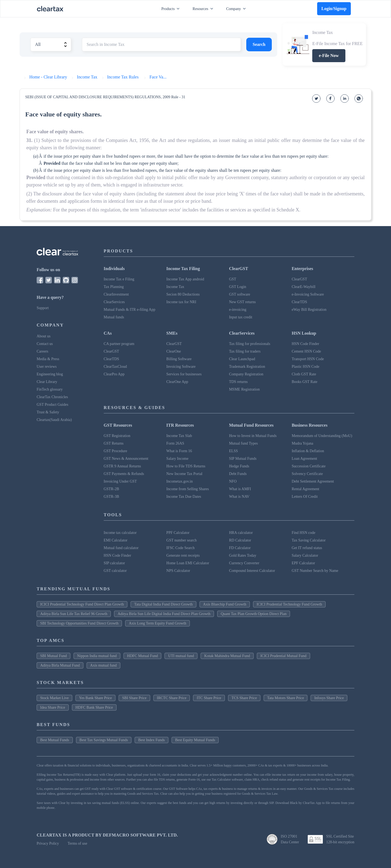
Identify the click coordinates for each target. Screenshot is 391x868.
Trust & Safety (48, 412)
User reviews (47, 367)
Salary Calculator (305, 555)
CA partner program (119, 344)
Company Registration (246, 374)
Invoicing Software (181, 367)
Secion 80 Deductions (183, 294)
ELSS (233, 451)
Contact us (45, 344)
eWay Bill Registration (309, 310)
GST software (239, 294)
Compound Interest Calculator (252, 571)
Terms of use (77, 843)
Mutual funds (114, 317)
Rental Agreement (305, 489)
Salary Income (177, 459)
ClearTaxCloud (115, 367)
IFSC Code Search (181, 548)
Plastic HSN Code (305, 367)
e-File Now (329, 56)
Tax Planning (114, 287)
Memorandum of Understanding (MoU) (322, 436)
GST (232, 279)
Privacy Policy (48, 843)
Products (171, 9)
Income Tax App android (185, 279)
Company (237, 9)
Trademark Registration (247, 367)
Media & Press (48, 359)
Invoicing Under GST (120, 481)
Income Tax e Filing (119, 279)
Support (43, 308)
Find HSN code (303, 533)
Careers (42, 351)
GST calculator (115, 571)
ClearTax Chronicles (52, 397)
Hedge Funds (239, 466)
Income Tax (175, 287)
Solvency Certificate (307, 474)
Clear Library (47, 382)
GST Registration (117, 436)
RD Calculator (240, 540)
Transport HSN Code (308, 359)
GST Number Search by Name (315, 571)
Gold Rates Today (243, 555)
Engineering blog (50, 374)
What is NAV (239, 497)
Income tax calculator (120, 533)
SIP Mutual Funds (243, 459)
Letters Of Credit (305, 497)
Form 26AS (175, 443)
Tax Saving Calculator (309, 540)
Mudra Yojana (302, 443)
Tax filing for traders (245, 351)
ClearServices (114, 302)
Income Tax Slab (179, 436)
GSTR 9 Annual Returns (122, 466)
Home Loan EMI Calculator (188, 563)
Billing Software (179, 359)
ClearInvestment (116, 294)
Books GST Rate (305, 382)
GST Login (237, 287)
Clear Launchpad (242, 359)
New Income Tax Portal (185, 474)
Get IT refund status (307, 548)
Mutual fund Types (243, 443)
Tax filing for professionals (250, 344)
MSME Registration (244, 389)
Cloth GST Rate (304, 374)
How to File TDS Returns (186, 466)
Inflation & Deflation (308, 451)
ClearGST (299, 279)
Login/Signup (334, 9)
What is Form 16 (179, 451)
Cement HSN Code (306, 351)
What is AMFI (240, 489)
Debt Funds (238, 474)
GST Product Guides (52, 405)
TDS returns (238, 382)
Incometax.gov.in (180, 481)
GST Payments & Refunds (124, 474)
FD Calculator (240, 548)
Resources (204, 9)
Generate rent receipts (183, 555)
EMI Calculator (116, 540)
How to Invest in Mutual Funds (253, 436)
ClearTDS (299, 302)
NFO (233, 481)
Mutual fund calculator (121, 548)
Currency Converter (244, 563)
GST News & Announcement (126, 459)
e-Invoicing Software (308, 294)
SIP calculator (114, 563)
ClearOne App (177, 382)
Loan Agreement (304, 459)
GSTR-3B (111, 497)
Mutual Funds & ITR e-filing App (130, 310)
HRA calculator (241, 533)
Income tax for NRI (181, 302)
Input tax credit (241, 317)
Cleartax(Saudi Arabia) (54, 420)
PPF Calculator (178, 533)
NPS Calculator (178, 571)
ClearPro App (114, 374)
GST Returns (114, 443)
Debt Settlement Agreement (313, 481)
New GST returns (242, 302)
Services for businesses (184, 374)
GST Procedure (115, 451)
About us (44, 336)
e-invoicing (238, 310)
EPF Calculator (303, 563)
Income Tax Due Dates (184, 497)
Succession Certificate (309, 466)
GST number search (182, 540)
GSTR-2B (111, 489)
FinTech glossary (50, 389)
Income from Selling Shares (188, 489)
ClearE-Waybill (304, 287)
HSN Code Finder (305, 344)
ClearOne (174, 351)
